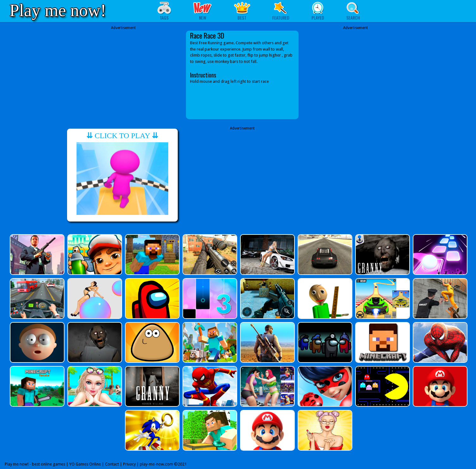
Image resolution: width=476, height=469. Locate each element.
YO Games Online (85, 464)
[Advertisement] (123, 75)
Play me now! (58, 10)
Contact (112, 464)
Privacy (129, 464)
